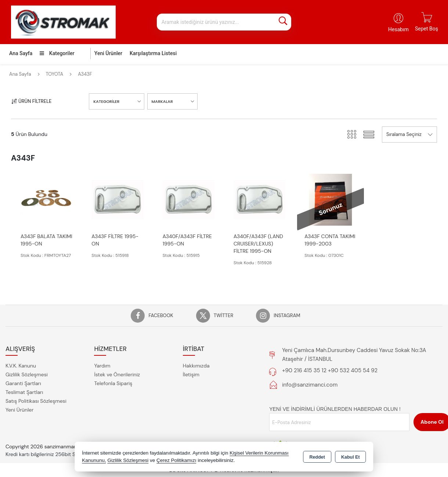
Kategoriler (57, 53)
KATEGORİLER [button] (106, 101)
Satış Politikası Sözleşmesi (36, 401)
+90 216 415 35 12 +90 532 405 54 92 (330, 370)
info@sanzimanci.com (310, 385)
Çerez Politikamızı (176, 460)
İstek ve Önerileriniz (117, 374)
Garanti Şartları (23, 383)
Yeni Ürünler (19, 410)
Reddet (317, 457)
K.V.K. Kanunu (21, 366)
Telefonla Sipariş (113, 383)
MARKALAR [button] (162, 101)
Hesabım (398, 29)
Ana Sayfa (21, 53)
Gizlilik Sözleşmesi (27, 374)
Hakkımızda (196, 366)
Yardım (102, 366)
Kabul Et (351, 457)
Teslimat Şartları (24, 392)
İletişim (191, 374)
